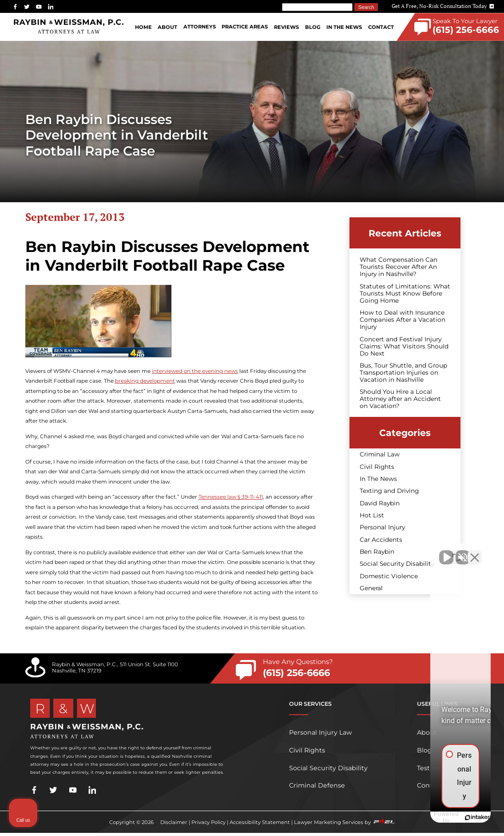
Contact (381, 27)
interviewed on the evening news (195, 371)
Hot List (372, 515)
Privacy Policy (208, 822)
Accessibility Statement (260, 822)
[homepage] (69, 27)
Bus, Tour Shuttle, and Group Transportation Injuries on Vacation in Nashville (403, 372)
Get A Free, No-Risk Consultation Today (443, 6)
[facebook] (15, 7)
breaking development (145, 381)
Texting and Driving (389, 491)
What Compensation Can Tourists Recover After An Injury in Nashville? (399, 267)
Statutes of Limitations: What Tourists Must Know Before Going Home (405, 293)
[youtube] (39, 7)
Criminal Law (380, 454)
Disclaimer (174, 822)
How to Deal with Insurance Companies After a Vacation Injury (403, 320)
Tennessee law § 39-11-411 (231, 497)
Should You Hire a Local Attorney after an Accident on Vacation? (400, 399)
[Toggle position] (456, 552)
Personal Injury (382, 527)
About (167, 27)
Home (143, 27)
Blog (313, 27)
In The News (344, 27)
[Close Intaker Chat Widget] (475, 552)
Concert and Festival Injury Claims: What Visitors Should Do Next (404, 346)
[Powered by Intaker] (429, 817)
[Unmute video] (347, 552)
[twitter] (27, 7)
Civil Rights (377, 467)
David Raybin (380, 503)
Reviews (286, 27)
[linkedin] (51, 7)
